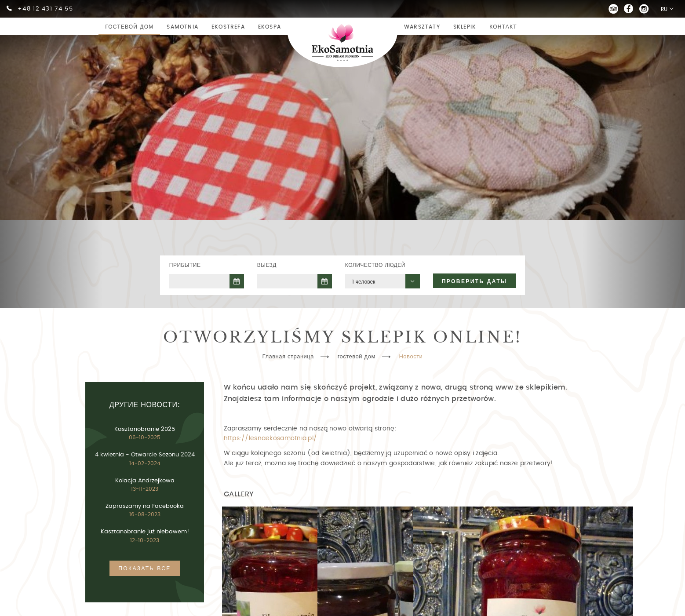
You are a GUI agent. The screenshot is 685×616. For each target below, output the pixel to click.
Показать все (144, 568)
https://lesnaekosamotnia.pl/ (271, 438)
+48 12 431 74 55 (45, 9)
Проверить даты (474, 281)
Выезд (267, 265)
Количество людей (375, 265)
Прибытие (185, 265)
